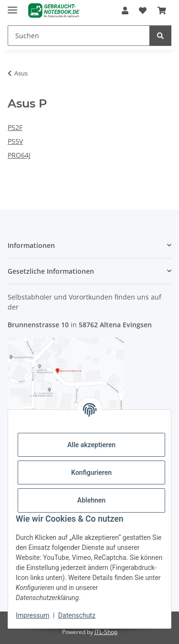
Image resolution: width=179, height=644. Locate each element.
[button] (125, 11)
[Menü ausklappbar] (12, 6)
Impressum (32, 615)
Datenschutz (77, 615)
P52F (15, 127)
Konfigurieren (91, 472)
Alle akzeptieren (91, 445)
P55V (15, 141)
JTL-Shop (106, 632)
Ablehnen (91, 500)
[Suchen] (79, 36)
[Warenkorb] (162, 11)
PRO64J (19, 155)
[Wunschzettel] (143, 11)
